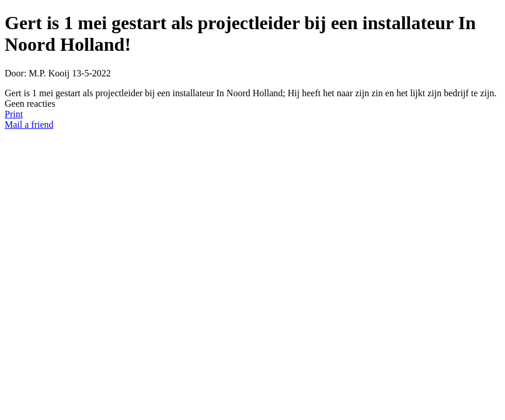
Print (14, 114)
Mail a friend (29, 125)
